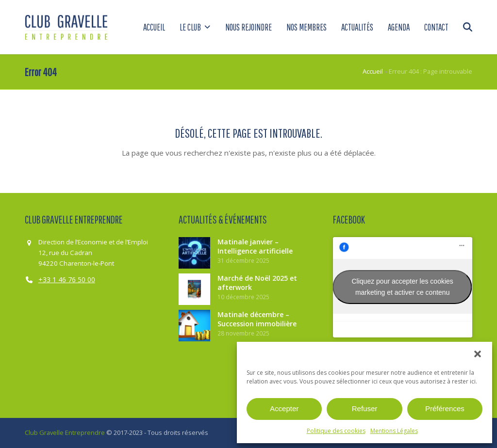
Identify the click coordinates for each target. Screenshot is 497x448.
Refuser (365, 408)
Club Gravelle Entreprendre (65, 432)
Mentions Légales (394, 431)
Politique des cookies (336, 431)
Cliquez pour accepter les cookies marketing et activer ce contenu (403, 287)
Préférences (445, 408)
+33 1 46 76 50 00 (67, 280)
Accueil (373, 71)
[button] (478, 354)
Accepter (284, 408)
